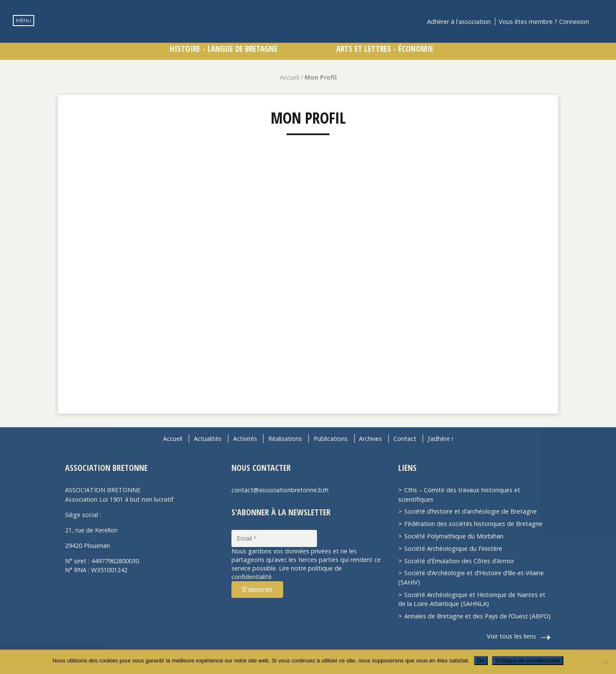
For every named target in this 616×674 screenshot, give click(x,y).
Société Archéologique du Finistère (453, 548)
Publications (331, 439)
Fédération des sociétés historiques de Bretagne (473, 524)
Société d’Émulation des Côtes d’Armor (459, 561)
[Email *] (274, 538)
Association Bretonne (308, 36)
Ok (481, 661)
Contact (405, 439)
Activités (245, 439)
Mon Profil (308, 118)
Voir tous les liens (511, 636)
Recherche (601, 22)
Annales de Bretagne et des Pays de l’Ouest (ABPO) (477, 616)
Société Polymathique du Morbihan (454, 536)
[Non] (605, 662)
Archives (370, 439)
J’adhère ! (440, 439)
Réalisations (285, 439)
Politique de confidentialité (528, 661)
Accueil (289, 77)
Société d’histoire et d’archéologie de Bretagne (471, 511)
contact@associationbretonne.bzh (280, 490)
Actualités (208, 439)
